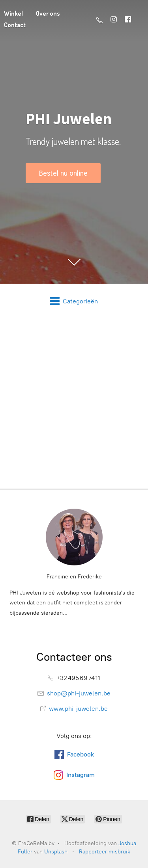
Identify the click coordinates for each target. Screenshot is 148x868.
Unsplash (56, 852)
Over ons (48, 13)
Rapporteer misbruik (105, 852)
